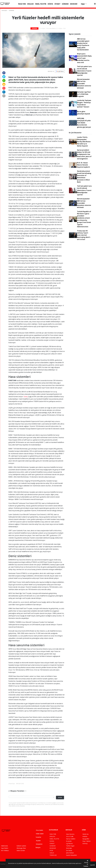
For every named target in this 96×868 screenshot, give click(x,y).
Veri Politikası (5, 850)
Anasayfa (4, 10)
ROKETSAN (13, 380)
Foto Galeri (38, 830)
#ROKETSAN (20, 784)
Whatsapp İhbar (21, 848)
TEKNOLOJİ (53, 855)
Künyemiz (38, 844)
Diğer (83, 4)
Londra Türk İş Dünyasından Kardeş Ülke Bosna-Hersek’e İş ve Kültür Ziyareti (84, 142)
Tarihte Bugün (70, 846)
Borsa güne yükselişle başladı (84, 113)
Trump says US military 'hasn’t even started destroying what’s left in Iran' (84, 235)
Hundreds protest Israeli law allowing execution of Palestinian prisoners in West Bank (84, 177)
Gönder (60, 797)
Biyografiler (86, 839)
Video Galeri (38, 834)
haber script (4, 866)
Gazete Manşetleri (71, 855)
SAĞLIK (52, 853)
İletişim (37, 847)
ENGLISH (30, 4)
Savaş (26, 397)
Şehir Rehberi (70, 853)
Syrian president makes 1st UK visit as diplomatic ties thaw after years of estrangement (84, 154)
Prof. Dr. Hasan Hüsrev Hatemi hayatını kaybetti (83, 165)
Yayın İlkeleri (5, 848)
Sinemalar (69, 848)
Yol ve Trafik (70, 836)
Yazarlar (37, 837)
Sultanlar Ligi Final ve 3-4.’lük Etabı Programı (84, 94)
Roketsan (34, 112)
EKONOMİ (74, 4)
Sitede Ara (85, 834)
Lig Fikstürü (69, 843)
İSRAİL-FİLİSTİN (41, 4)
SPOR (51, 850)
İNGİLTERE (22, 4)
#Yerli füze (12, 784)
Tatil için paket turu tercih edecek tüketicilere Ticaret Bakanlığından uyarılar (84, 71)
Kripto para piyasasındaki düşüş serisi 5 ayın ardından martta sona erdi (84, 58)
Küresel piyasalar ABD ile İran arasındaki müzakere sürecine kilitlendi (84, 84)
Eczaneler (69, 841)
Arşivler (37, 841)
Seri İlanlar (69, 850)
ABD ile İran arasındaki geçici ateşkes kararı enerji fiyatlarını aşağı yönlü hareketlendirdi (83, 44)
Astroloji (85, 843)
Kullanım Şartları (21, 846)
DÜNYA (50, 4)
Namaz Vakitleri (71, 839)
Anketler (85, 836)
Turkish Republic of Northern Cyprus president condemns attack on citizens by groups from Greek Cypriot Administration (84, 219)
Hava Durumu (70, 834)
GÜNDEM (65, 4)
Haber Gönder (21, 850)
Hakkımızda (4, 846)
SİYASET (57, 4)
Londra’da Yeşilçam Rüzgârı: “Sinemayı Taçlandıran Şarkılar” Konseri (84, 104)
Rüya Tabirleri (86, 841)
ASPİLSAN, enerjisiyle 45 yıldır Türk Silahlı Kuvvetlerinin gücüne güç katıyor (84, 123)
